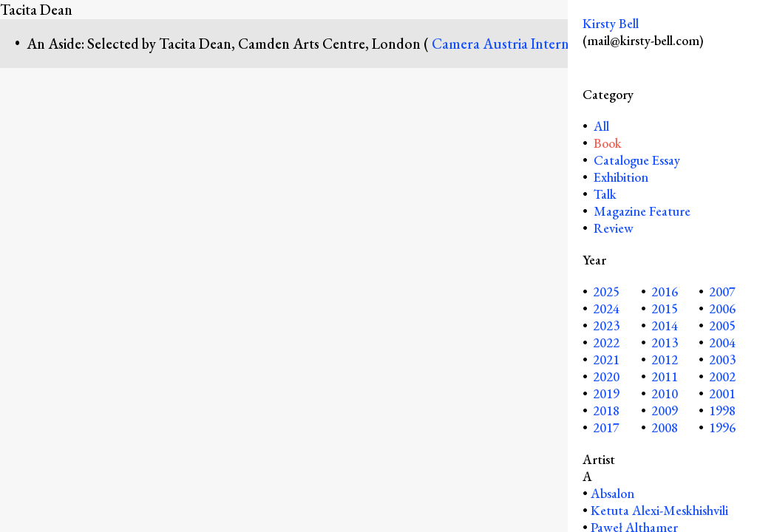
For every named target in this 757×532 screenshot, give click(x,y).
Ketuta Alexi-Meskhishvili (659, 510)
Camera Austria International (523, 44)
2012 (665, 359)
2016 (665, 291)
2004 (722, 342)
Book (608, 143)
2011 (665, 376)
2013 (665, 342)
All (600, 126)
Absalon (612, 493)
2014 (665, 325)
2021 (606, 359)
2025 (606, 291)
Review (614, 228)
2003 (722, 359)
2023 (606, 325)
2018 (606, 410)
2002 (722, 376)
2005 (722, 325)
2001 (722, 393)
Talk (605, 194)
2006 (722, 308)
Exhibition (621, 177)
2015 (665, 308)
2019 (606, 393)
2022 (606, 342)
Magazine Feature (642, 211)
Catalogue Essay (637, 160)
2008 (665, 427)
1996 (722, 427)
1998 (722, 410)
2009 (665, 410)
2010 (665, 393)
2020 (606, 376)
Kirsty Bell (611, 23)
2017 (606, 427)
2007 (722, 291)
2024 (606, 308)
